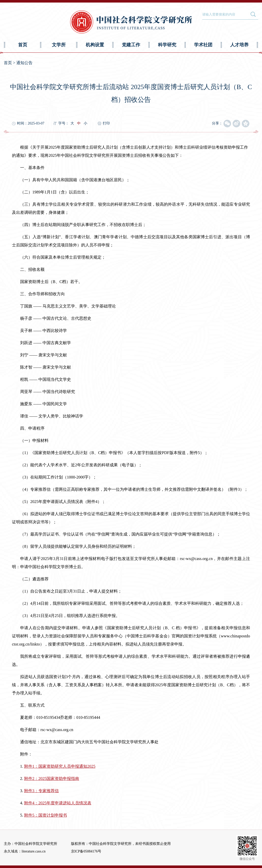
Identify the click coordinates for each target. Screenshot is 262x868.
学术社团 (203, 45)
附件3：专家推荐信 (41, 791)
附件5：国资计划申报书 (46, 815)
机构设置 (95, 45)
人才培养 (239, 45)
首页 (23, 45)
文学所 (59, 45)
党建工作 (131, 45)
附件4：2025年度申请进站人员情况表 (58, 803)
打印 (106, 123)
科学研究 (167, 45)
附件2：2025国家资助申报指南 (52, 779)
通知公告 (24, 63)
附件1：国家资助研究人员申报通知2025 (60, 766)
